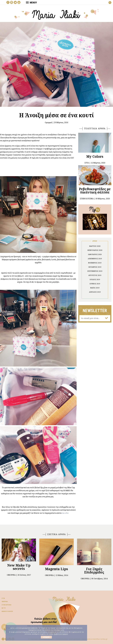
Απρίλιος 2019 (95, 292)
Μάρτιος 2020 (95, 246)
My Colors (95, 156)
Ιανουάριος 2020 (95, 254)
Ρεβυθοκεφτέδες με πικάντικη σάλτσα (95, 191)
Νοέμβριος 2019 (95, 263)
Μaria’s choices (7, 611)
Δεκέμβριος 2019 (95, 259)
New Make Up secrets (19, 567)
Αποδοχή (46, 637)
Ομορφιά (48, 122)
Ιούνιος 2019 (95, 284)
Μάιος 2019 (95, 288)
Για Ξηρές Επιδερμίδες (94, 571)
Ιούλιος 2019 (95, 279)
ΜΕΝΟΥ (31, 2)
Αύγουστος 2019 (95, 275)
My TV (4, 608)
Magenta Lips (56, 569)
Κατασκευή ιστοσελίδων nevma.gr (95, 639)
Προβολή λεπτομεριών (61, 634)
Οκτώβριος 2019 (95, 267)
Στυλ (3, 598)
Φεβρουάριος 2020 (95, 250)
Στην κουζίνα (6, 605)
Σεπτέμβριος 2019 (95, 271)
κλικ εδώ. (65, 513)
